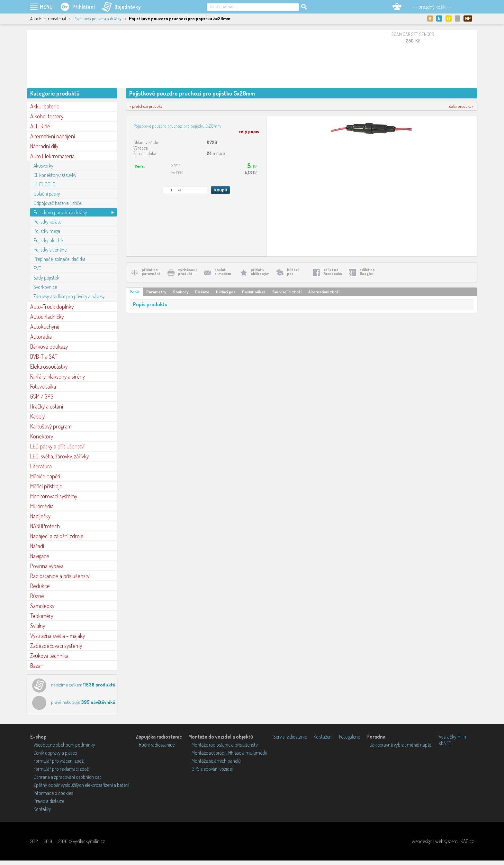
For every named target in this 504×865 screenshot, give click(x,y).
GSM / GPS (42, 396)
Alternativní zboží (324, 292)
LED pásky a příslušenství (57, 446)
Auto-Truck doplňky (52, 307)
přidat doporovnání (151, 272)
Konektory (42, 436)
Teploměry (42, 616)
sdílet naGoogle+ (367, 272)
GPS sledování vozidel (212, 769)
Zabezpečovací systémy (56, 646)
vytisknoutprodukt (188, 272)
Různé (37, 596)
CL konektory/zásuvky (55, 175)
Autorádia (41, 336)
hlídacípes (293, 272)
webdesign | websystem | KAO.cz (443, 841)
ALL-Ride (40, 126)
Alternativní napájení (53, 136)
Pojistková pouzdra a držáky (97, 18)
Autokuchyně (45, 327)
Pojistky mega (47, 231)
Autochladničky (47, 317)
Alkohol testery (47, 116)
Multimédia (42, 506)
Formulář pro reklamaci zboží (62, 769)
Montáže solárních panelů (216, 761)
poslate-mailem (223, 272)
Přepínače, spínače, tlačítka (59, 259)
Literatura (41, 466)
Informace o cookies (53, 793)
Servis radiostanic (290, 737)
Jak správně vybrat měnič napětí (401, 745)
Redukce (40, 586)
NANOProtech (45, 526)
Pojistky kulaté (47, 222)
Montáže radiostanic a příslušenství (225, 745)
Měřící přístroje (46, 486)
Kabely (37, 416)
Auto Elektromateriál (53, 156)
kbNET (445, 743)
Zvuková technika (49, 656)
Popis (135, 292)
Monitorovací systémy (54, 496)
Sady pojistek (46, 278)
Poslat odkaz (254, 292)
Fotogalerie (350, 737)
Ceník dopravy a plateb (55, 753)
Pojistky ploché (48, 240)
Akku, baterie (45, 106)
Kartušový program (51, 426)
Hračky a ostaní (47, 406)
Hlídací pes (226, 292)
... (247, 131)
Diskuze (202, 292)
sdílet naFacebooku (333, 272)
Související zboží (287, 292)
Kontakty (42, 809)
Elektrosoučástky (49, 366)
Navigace (40, 556)
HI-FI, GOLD (45, 184)
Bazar (36, 666)
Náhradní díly (44, 146)
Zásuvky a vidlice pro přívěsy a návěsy (69, 296)
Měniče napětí (45, 476)
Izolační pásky (47, 194)
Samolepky (42, 606)
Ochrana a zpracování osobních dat (67, 777)
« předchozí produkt (146, 106)
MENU (46, 7)
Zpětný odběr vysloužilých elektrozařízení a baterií (81, 785)
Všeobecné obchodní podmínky (64, 745)
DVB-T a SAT (44, 356)
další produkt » (461, 106)
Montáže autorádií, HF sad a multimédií (229, 753)
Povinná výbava (47, 566)
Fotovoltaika (43, 386)
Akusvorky (43, 166)
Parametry (156, 292)
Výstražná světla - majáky (58, 636)
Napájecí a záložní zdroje (57, 536)
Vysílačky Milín (452, 737)
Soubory (181, 292)
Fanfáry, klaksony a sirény (58, 376)
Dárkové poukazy (49, 346)
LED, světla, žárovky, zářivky (59, 456)
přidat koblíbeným (260, 272)
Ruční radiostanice (157, 745)
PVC (37, 268)
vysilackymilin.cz (89, 841)
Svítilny (38, 626)
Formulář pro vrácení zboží (59, 761)
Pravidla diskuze (49, 801)
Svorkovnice (45, 287)
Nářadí (37, 546)
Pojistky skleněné (50, 250)
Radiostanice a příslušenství (60, 576)
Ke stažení (323, 737)
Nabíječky (40, 516)
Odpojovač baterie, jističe (57, 203)
